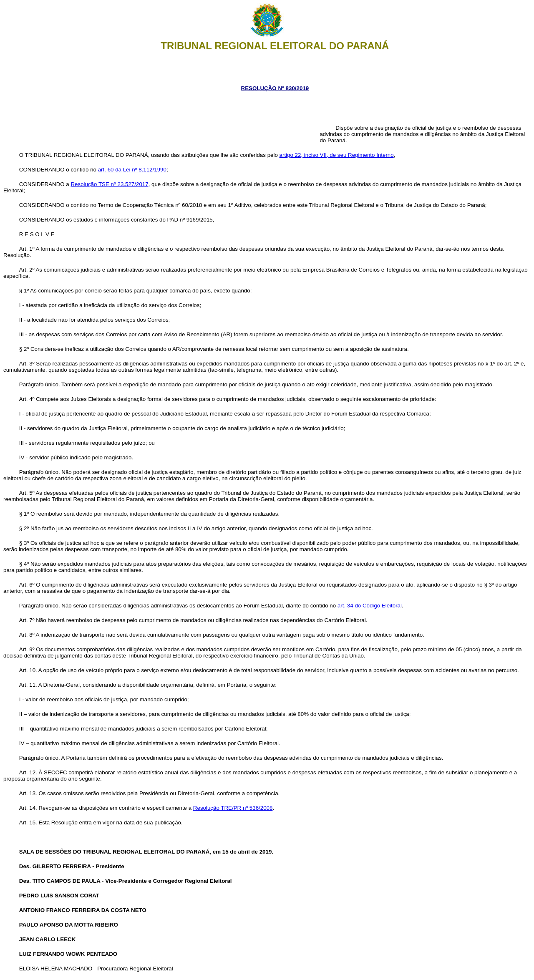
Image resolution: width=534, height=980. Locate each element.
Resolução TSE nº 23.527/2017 (109, 184)
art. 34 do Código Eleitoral (370, 606)
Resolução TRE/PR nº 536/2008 (233, 808)
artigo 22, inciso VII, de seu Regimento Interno (337, 155)
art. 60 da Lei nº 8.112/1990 (132, 170)
